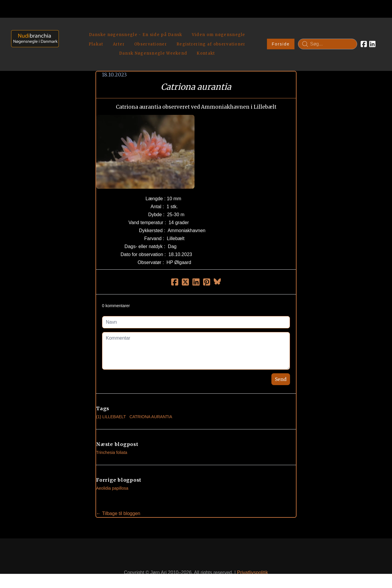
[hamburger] (66, 29)
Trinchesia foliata (112, 439)
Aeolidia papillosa (112, 474)
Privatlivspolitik (253, 559)
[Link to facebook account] (364, 37)
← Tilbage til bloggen (118, 500)
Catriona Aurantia (151, 403)
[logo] (33, 37)
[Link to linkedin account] (372, 37)
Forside (281, 37)
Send (281, 365)
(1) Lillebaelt (111, 403)
